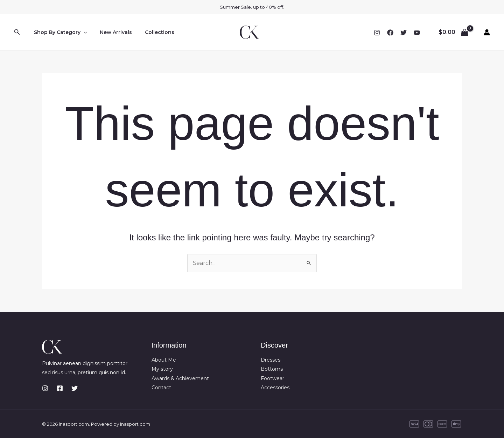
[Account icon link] (487, 32)
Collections (152, 32)
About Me (164, 360)
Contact (161, 388)
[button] (17, 32)
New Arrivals (111, 32)
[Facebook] (390, 33)
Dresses (271, 360)
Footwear (272, 378)
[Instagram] (377, 33)
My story (162, 369)
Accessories (275, 388)
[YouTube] (417, 33)
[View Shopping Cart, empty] (453, 32)
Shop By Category (59, 32)
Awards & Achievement (180, 378)
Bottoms (272, 369)
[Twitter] (404, 33)
